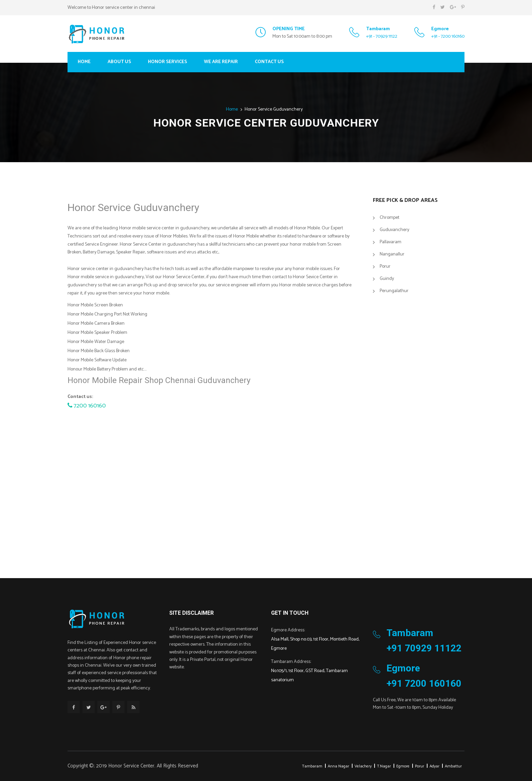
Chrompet (389, 218)
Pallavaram (391, 242)
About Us (119, 62)
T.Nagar (384, 766)
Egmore (403, 766)
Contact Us (269, 62)
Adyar (434, 766)
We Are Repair (221, 62)
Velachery (363, 766)
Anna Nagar (338, 766)
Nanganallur (392, 254)
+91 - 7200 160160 (448, 36)
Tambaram (312, 766)
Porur (385, 266)
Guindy (387, 279)
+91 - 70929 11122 (382, 36)
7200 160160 (87, 406)
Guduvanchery (394, 230)
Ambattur (453, 766)
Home (84, 62)
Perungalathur (394, 291)
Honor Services (167, 62)
